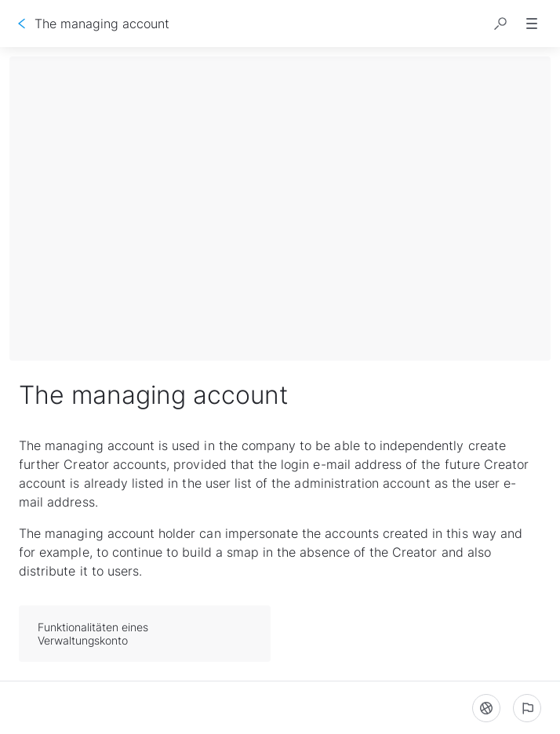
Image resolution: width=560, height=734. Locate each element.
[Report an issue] (527, 708)
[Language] (486, 708)
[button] (500, 24)
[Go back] (22, 24)
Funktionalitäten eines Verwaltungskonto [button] (145, 634)
